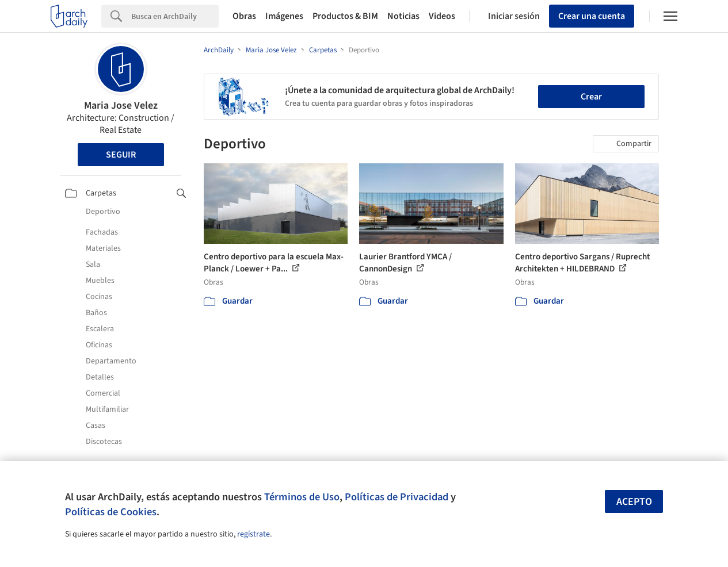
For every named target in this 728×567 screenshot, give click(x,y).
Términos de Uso (302, 497)
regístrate (254, 534)
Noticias (403, 16)
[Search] (175, 16)
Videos (442, 16)
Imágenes (284, 16)
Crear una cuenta (592, 16)
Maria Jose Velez (121, 106)
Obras (244, 16)
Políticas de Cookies (111, 512)
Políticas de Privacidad (397, 497)
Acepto (634, 502)
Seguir (121, 155)
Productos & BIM (345, 16)
